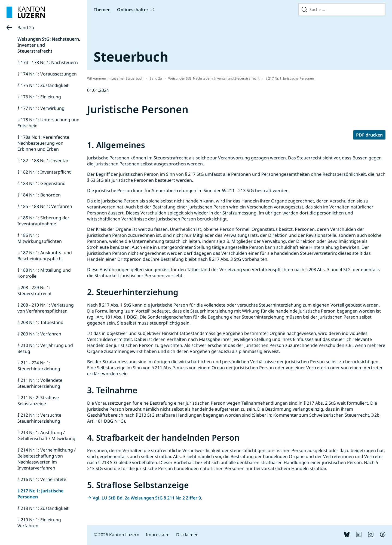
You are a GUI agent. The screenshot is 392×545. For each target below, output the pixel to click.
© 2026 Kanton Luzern (117, 535)
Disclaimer (187, 535)
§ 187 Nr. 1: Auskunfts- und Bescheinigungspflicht (45, 256)
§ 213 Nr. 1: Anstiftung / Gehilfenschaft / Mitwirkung (46, 435)
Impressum (158, 535)
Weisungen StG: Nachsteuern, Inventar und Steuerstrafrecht (214, 78)
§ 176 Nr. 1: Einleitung (39, 97)
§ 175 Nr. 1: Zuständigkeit (43, 85)
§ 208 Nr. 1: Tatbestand (40, 322)
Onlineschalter (133, 10)
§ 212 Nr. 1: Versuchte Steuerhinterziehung (39, 418)
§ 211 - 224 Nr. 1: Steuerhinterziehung (39, 366)
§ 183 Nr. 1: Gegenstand (42, 183)
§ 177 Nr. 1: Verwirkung (41, 108)
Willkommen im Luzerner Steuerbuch (115, 78)
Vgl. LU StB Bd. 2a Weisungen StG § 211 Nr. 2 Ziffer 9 (147, 498)
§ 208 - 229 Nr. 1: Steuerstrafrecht (35, 290)
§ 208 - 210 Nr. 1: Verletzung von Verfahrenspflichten (46, 308)
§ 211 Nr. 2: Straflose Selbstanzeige (38, 401)
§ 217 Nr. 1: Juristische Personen (290, 78)
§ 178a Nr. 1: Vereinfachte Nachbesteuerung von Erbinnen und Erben (43, 143)
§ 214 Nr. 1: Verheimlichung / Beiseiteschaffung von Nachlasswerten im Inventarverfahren (47, 459)
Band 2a (26, 28)
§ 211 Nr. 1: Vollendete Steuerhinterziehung (40, 383)
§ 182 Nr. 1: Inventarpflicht (44, 172)
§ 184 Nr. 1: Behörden (39, 195)
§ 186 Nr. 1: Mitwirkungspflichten (40, 238)
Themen (102, 10)
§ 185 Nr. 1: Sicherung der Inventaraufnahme (43, 221)
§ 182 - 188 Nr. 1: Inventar (43, 161)
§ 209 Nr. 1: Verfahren (39, 334)
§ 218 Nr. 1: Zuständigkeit (43, 508)
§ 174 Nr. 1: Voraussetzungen (47, 74)
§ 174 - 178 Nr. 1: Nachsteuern (48, 62)
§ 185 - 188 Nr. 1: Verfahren (45, 206)
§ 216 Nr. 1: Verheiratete (42, 479)
